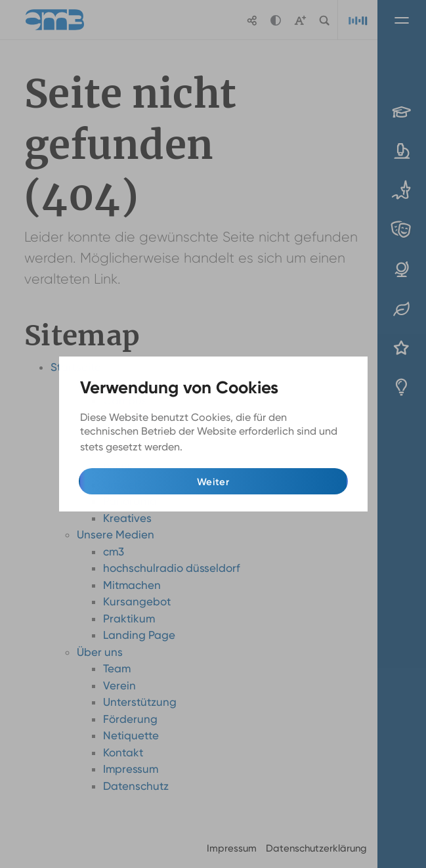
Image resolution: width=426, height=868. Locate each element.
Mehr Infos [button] (212, 447)
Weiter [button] (213, 482)
